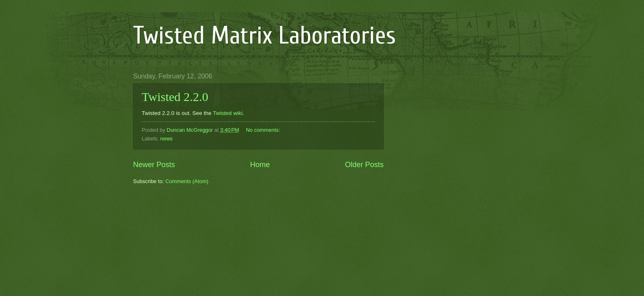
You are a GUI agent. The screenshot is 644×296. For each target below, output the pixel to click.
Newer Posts (154, 165)
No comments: (264, 130)
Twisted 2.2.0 (175, 97)
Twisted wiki (228, 113)
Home (260, 165)
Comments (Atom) (187, 181)
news (166, 139)
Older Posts (364, 165)
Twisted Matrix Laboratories (264, 36)
